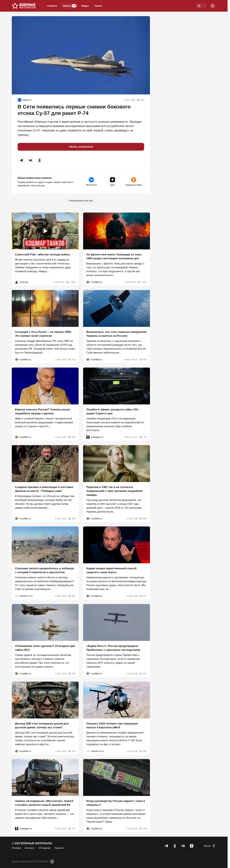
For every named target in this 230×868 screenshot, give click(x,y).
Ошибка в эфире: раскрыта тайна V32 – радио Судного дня (113, 411)
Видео (85, 6)
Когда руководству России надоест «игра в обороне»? (116, 803)
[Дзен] (192, 846)
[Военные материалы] (24, 6)
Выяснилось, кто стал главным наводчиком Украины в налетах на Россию (116, 334)
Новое (70, 6)
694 (143, 518)
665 (72, 674)
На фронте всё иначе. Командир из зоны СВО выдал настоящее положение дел (114, 256)
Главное (52, 6)
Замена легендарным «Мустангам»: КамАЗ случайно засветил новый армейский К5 (44, 803)
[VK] (183, 846)
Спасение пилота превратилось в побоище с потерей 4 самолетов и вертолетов (44, 570)
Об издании (45, 848)
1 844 (71, 282)
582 (143, 751)
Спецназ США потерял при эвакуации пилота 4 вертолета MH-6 (112, 725)
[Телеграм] (166, 846)
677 (143, 596)
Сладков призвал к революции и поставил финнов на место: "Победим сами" (44, 489)
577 (72, 829)
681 (72, 596)
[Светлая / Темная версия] (202, 6)
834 (72, 437)
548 (143, 829)
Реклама (16, 848)
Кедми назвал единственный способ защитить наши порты (111, 570)
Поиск (98, 6)
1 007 (142, 282)
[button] (21, 160)
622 (143, 674)
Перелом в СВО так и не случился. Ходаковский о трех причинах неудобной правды (114, 491)
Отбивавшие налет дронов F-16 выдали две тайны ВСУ (45, 648)
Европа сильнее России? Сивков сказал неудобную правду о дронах (43, 411)
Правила (59, 848)
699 (72, 518)
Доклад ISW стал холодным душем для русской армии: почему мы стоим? (42, 725)
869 (143, 359)
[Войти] (213, 6)
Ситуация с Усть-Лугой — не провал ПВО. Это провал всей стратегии (43, 334)
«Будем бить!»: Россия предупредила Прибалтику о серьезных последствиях (113, 648)
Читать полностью (81, 147)
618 (72, 751)
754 (143, 437)
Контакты (30, 848)
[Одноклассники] (175, 846)
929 (72, 359)
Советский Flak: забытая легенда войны (43, 254)
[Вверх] (210, 846)
